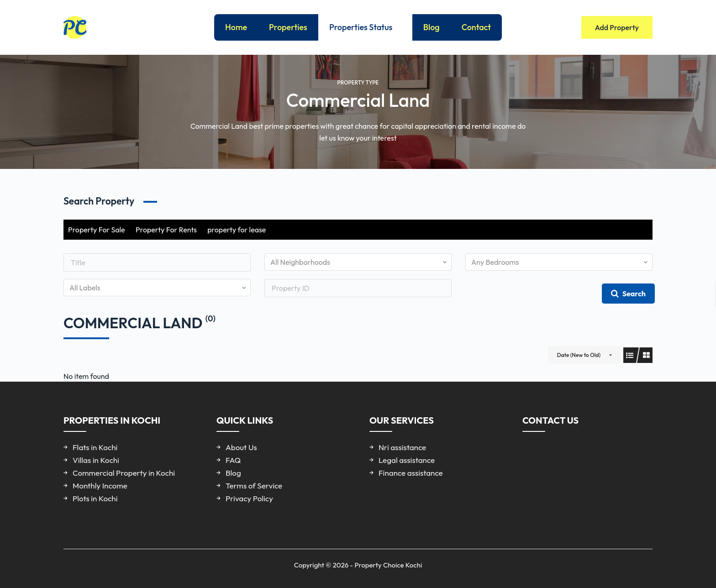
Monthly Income (100, 486)
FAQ (233, 460)
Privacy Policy (249, 498)
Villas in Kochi (96, 460)
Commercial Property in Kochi (124, 473)
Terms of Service (254, 486)
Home (236, 27)
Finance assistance (411, 473)
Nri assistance (402, 447)
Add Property (617, 27)
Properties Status (367, 27)
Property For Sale (97, 230)
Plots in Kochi (95, 498)
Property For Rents (166, 230)
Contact (476, 27)
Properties (288, 27)
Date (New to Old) (579, 355)
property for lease (237, 230)
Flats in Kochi (95, 447)
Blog (432, 27)
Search (628, 294)
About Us (241, 447)
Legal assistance (407, 460)
